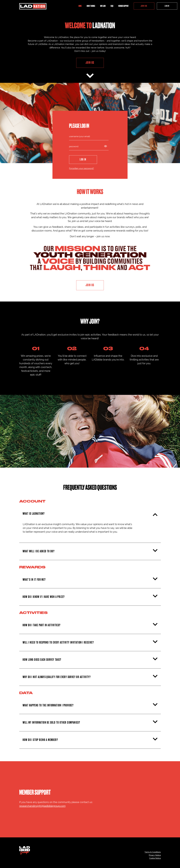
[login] (89, 137)
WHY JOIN (103, 6)
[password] (89, 147)
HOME (80, 6)
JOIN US (144, 6)
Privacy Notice (155, 855)
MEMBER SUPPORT (124, 6)
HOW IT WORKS (91, 6)
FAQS (112, 6)
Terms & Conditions (153, 852)
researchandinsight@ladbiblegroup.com (42, 806)
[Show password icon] (106, 146)
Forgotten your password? (82, 168)
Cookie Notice (155, 858)
